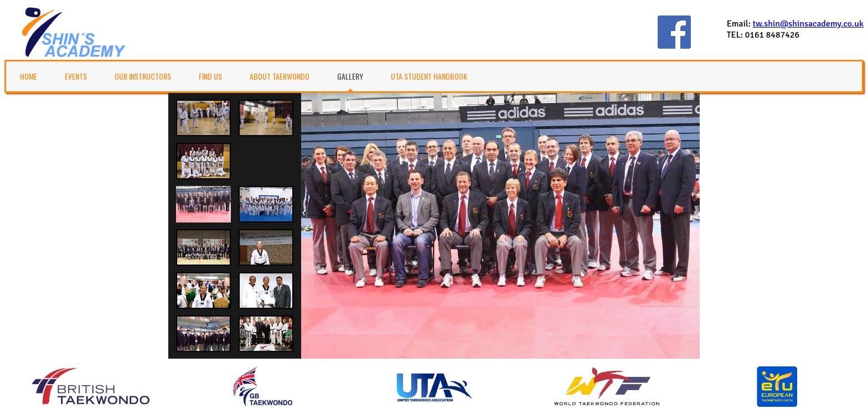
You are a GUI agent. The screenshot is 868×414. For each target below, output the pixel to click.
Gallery (350, 76)
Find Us (210, 76)
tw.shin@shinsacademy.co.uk (808, 24)
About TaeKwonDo (280, 76)
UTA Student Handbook (429, 76)
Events (76, 76)
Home (29, 76)
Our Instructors (143, 76)
